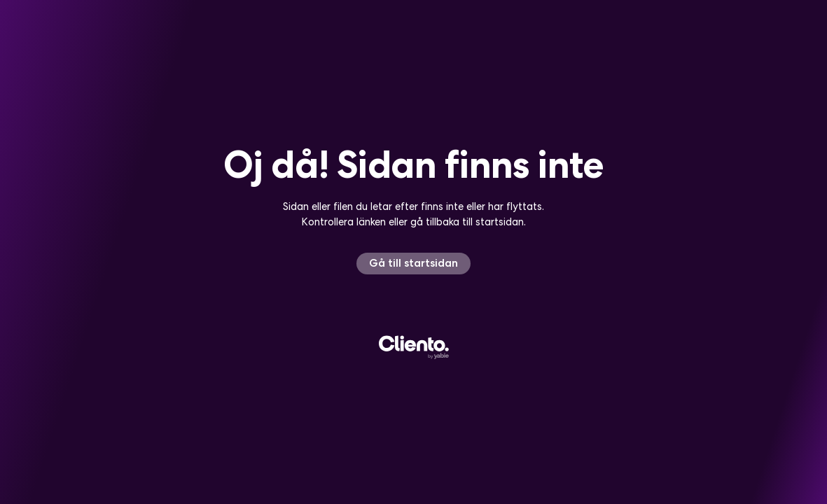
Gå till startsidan (413, 263)
